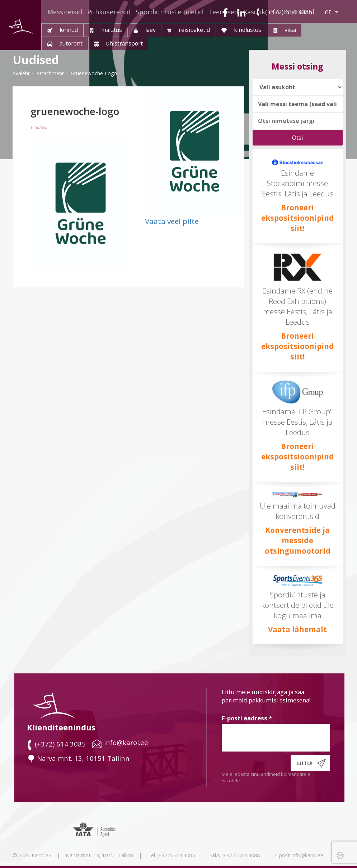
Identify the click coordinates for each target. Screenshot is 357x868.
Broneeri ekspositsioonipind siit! (298, 218)
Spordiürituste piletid (169, 12)
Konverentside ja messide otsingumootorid (298, 540)
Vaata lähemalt (297, 629)
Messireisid (65, 12)
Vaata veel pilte (172, 221)
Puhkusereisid (109, 12)
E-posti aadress (247, 718)
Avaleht (21, 73)
